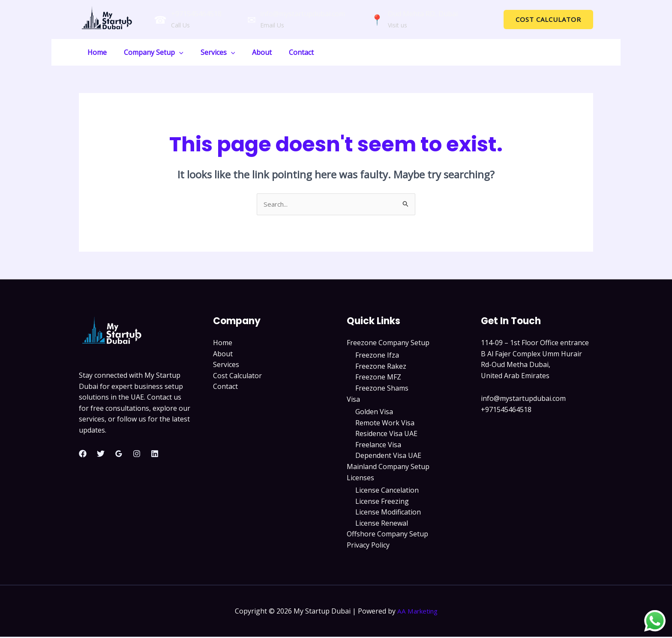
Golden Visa (374, 412)
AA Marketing (417, 612)
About (250, 52)
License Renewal (382, 524)
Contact (286, 52)
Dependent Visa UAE (388, 456)
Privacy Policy (368, 546)
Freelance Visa (378, 445)
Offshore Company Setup (387, 535)
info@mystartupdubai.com (303, 14)
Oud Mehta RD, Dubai (423, 14)
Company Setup (148, 52)
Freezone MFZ (378, 378)
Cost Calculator (237, 376)
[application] (174, 52)
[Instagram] (137, 454)
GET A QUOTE (571, 52)
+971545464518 (196, 14)
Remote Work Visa (385, 424)
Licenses (360, 478)
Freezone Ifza (377, 356)
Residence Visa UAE (386, 434)
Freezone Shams (382, 389)
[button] (548, 20)
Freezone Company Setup (388, 343)
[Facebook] (83, 454)
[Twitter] (101, 454)
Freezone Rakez (381, 367)
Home (95, 52)
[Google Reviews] (119, 454)
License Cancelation (387, 491)
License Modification (388, 513)
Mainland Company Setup (388, 467)
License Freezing (382, 502)
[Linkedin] (155, 454)
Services (209, 52)
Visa (353, 400)
